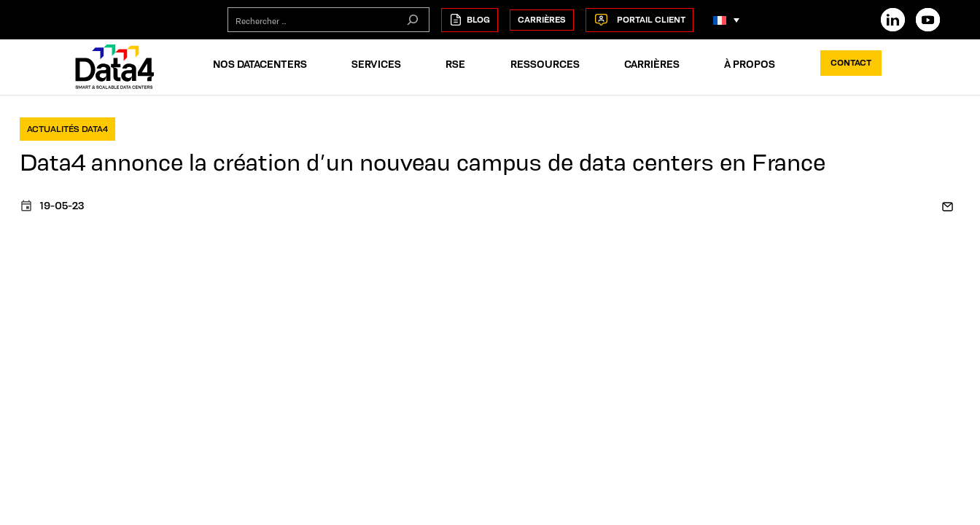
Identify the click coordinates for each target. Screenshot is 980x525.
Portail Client (639, 20)
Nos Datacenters (260, 64)
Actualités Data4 (67, 129)
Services (376, 64)
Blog (470, 20)
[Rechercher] (413, 20)
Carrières (542, 19)
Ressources (545, 64)
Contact (851, 62)
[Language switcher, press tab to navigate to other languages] (726, 20)
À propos (750, 64)
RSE (455, 64)
